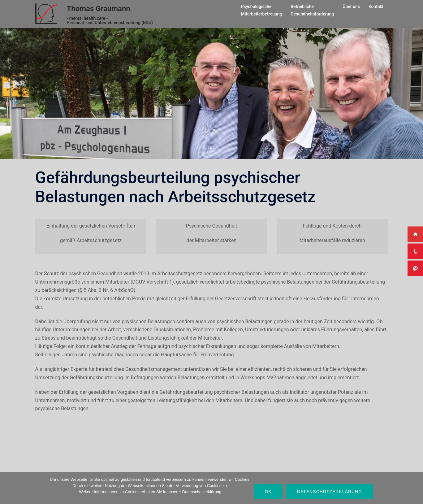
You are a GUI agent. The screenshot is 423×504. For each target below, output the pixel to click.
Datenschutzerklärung (330, 492)
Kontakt (376, 7)
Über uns (351, 7)
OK (268, 492)
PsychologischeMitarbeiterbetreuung (262, 10)
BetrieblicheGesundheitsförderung (312, 10)
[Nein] (415, 488)
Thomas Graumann (99, 9)
